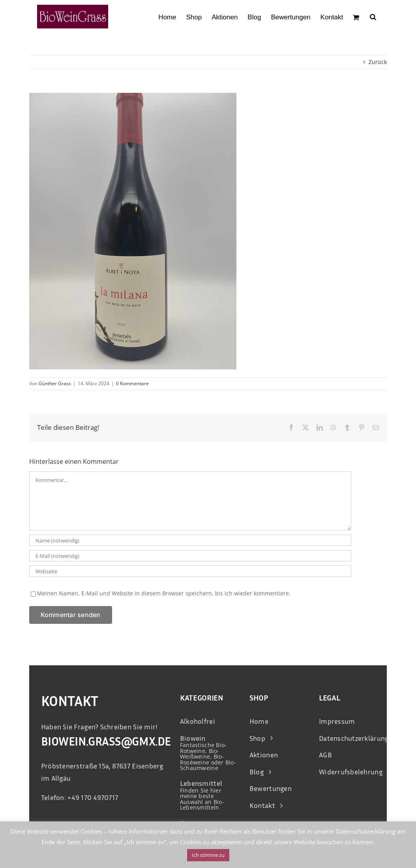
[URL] (190, 571)
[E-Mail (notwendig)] (190, 556)
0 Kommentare (132, 383)
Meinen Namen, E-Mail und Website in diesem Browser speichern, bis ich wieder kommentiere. (164, 593)
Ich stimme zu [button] (208, 855)
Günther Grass (55, 383)
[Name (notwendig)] (190, 540)
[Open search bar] (373, 17)
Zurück (378, 62)
